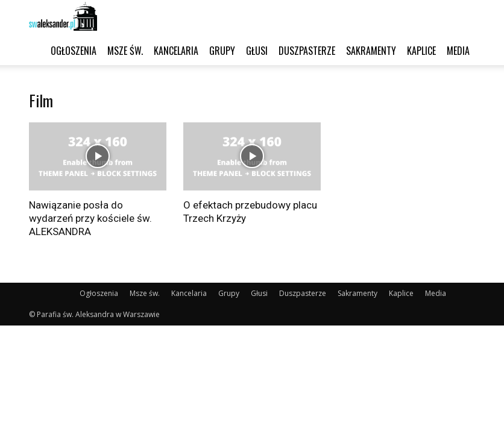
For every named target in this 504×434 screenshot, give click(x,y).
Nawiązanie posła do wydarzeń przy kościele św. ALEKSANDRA (90, 218)
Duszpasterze (307, 51)
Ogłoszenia (74, 51)
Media (458, 51)
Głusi (257, 51)
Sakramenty (371, 51)
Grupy (222, 51)
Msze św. (125, 51)
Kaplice (421, 51)
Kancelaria (176, 51)
